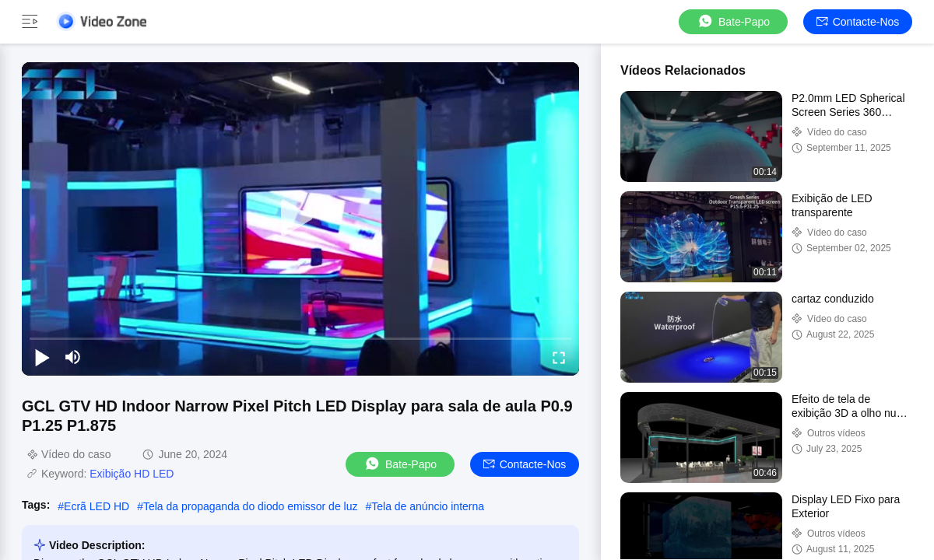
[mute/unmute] (73, 357)
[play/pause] (42, 357)
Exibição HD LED (132, 474)
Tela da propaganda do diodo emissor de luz (251, 506)
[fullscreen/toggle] (559, 357)
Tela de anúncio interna (428, 506)
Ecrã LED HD (97, 506)
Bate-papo (733, 21)
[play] (300, 219)
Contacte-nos (858, 22)
